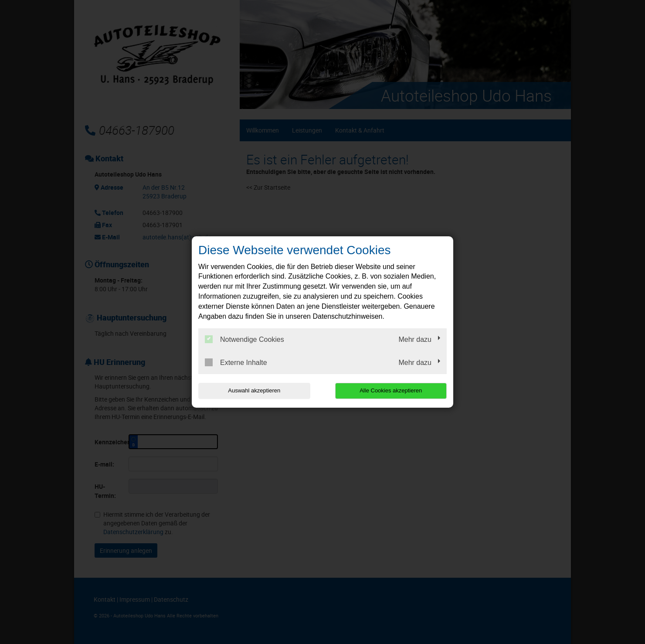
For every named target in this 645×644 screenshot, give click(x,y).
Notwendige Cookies (244, 339)
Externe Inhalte (236, 362)
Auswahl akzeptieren (254, 390)
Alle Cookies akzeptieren (391, 390)
